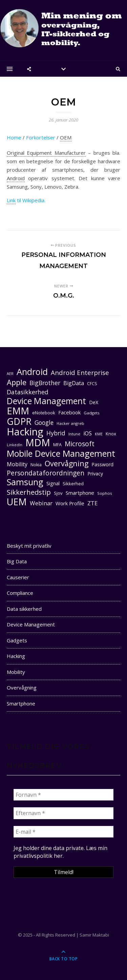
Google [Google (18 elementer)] (44, 423)
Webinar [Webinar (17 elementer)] (41, 503)
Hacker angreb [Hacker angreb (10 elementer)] (70, 423)
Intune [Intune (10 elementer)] (74, 434)
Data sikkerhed (24, 609)
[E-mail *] (63, 832)
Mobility (16, 672)
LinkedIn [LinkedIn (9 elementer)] (15, 445)
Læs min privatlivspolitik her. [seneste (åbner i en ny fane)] (60, 852)
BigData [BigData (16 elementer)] (74, 383)
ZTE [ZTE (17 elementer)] (92, 503)
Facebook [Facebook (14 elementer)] (69, 412)
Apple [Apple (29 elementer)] (17, 382)
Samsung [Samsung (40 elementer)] (25, 482)
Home (14, 137)
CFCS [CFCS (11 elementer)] (92, 384)
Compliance (20, 593)
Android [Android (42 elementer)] (32, 372)
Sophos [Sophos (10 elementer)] (105, 493)
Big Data (17, 561)
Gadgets (17, 640)
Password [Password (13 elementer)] (102, 464)
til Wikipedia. (26, 201)
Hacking (16, 656)
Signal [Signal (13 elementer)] (53, 483)
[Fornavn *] (63, 795)
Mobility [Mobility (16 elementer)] (17, 464)
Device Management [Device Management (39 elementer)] (46, 401)
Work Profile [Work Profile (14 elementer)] (70, 503)
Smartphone (21, 703)
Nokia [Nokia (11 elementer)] (36, 465)
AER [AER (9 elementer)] (10, 374)
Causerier (18, 577)
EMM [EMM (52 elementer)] (18, 411)
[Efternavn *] (63, 813)
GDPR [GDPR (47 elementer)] (19, 421)
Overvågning (22, 687)
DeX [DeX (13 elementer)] (94, 402)
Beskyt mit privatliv (29, 546)
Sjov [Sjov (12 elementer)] (58, 493)
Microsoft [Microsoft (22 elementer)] (80, 444)
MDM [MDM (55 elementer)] (38, 443)
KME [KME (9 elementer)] (99, 434)
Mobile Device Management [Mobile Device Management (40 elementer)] (61, 454)
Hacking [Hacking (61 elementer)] (25, 432)
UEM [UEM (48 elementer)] (17, 502)
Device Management (31, 624)
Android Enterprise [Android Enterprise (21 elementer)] (80, 372)
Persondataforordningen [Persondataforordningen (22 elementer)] (46, 473)
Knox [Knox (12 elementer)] (111, 434)
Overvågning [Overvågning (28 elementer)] (67, 463)
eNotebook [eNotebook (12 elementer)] (44, 413)
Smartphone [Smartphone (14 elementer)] (80, 493)
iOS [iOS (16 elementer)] (88, 433)
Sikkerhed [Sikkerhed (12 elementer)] (73, 484)
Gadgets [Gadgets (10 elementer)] (92, 413)
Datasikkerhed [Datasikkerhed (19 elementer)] (28, 392)
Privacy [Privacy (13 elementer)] (95, 474)
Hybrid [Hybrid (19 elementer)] (56, 433)
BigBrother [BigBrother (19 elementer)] (45, 383)
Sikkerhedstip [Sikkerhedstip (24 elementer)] (29, 492)
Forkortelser (41, 137)
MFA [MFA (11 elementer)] (57, 445)
